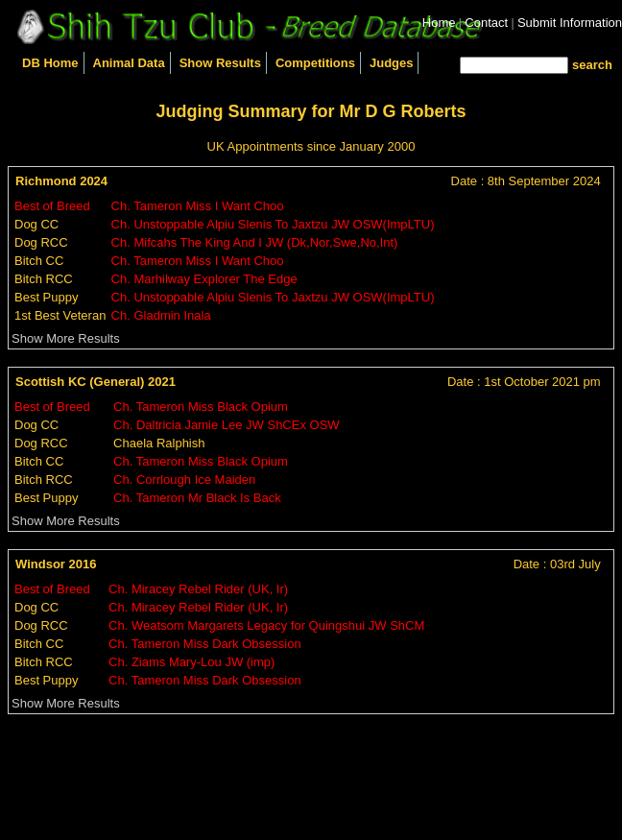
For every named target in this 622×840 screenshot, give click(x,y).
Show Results (220, 63)
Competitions (315, 63)
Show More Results (66, 338)
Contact (486, 23)
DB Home (50, 63)
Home (439, 23)
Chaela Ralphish (159, 443)
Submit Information (570, 23)
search (592, 65)
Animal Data (129, 63)
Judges (392, 63)
